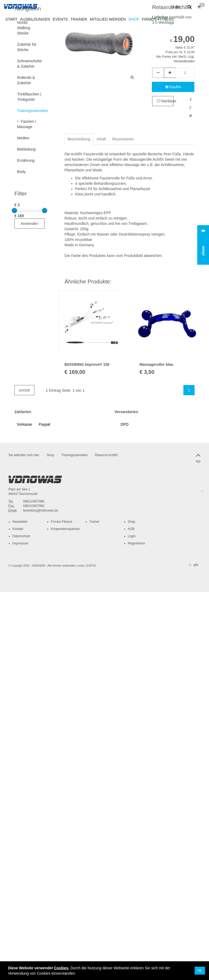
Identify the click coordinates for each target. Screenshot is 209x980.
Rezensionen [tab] (123, 139)
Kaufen (173, 87)
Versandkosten (184, 61)
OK (200, 971)
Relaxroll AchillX (107, 455)
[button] (189, 7)
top (198, 457)
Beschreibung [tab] (79, 139)
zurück (24, 390)
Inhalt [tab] (101, 139)
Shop (50, 455)
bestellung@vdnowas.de (41, 510)
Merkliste (165, 101)
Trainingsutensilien (74, 455)
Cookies (61, 968)
